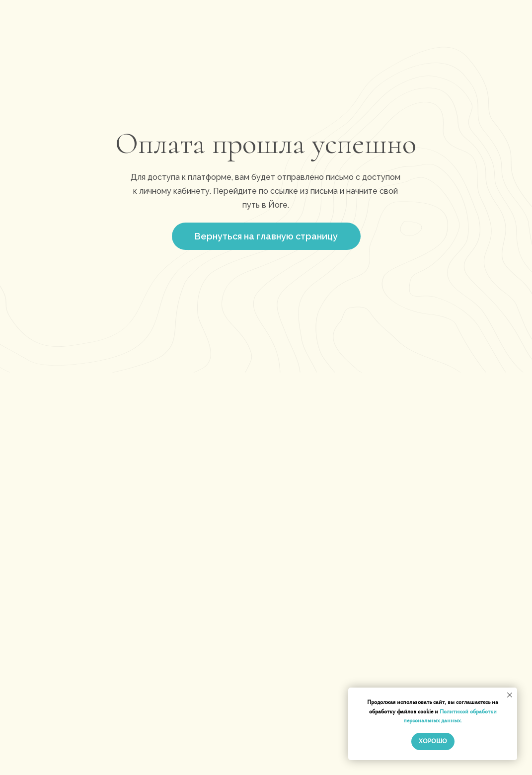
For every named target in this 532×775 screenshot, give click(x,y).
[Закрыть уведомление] (510, 695)
